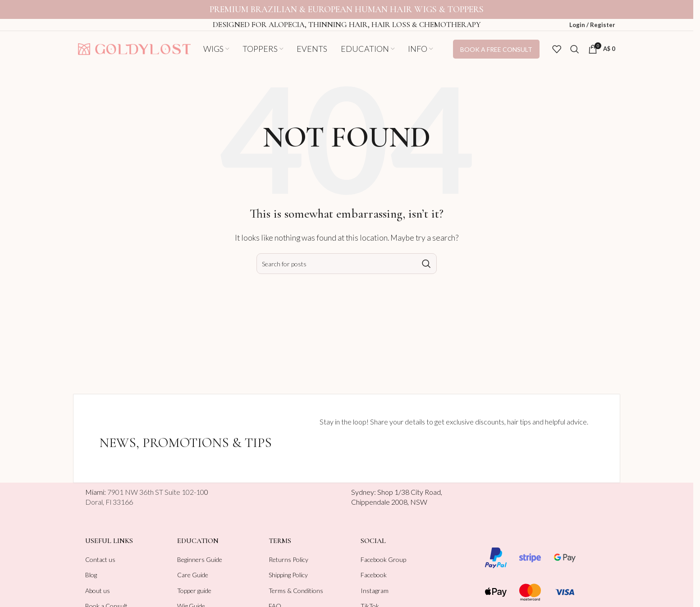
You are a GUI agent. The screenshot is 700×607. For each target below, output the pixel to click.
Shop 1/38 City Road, (410, 492)
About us (98, 591)
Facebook (374, 575)
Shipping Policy (288, 575)
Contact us (100, 559)
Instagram (375, 591)
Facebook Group (383, 559)
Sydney (363, 492)
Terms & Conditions (296, 591)
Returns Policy (288, 559)
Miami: (145, 492)
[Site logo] (134, 48)
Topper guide (194, 591)
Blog (91, 575)
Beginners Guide (200, 559)
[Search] (575, 49)
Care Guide (193, 575)
